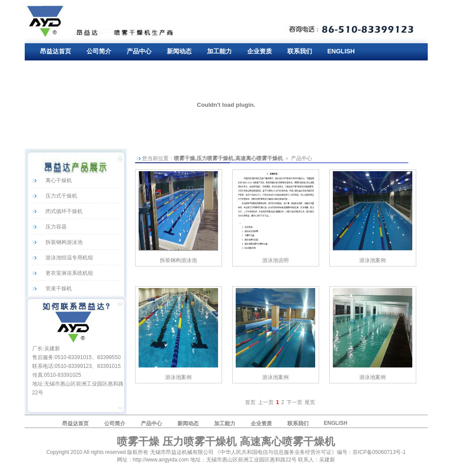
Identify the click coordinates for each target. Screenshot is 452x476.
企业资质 (260, 51)
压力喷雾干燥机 (215, 158)
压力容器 (56, 227)
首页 (250, 402)
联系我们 (300, 51)
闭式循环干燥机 (64, 211)
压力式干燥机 (61, 196)
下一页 (294, 402)
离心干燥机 (59, 180)
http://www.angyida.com (161, 460)
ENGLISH (341, 51)
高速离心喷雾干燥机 (259, 158)
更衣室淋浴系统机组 (69, 273)
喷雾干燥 (185, 158)
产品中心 (139, 51)
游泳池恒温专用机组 (69, 258)
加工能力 (219, 51)
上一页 (266, 402)
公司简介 (99, 51)
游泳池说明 (275, 260)
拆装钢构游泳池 (64, 242)
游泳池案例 (373, 260)
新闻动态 (179, 51)
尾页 (310, 402)
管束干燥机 (59, 289)
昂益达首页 (56, 51)
